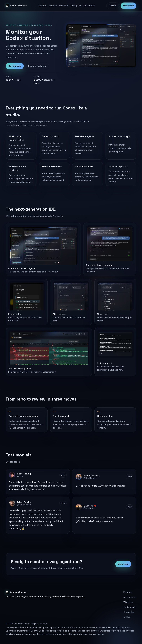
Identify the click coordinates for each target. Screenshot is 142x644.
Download (128, 6)
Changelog (76, 6)
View (63, 475)
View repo (123, 564)
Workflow (64, 6)
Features (42, 6)
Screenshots (130, 597)
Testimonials (130, 607)
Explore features (37, 66)
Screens (53, 6)
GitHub (113, 6)
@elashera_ (89, 508)
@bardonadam (24, 505)
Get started (89, 6)
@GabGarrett (90, 478)
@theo (20, 476)
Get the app (15, 66)
